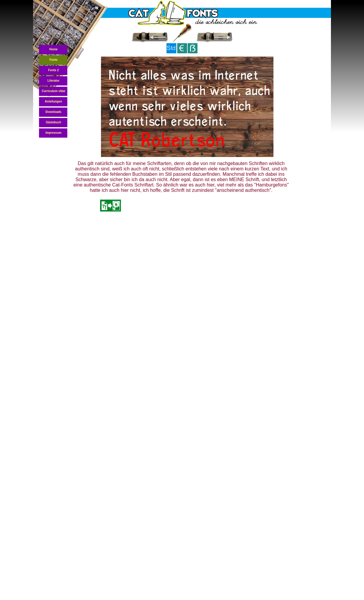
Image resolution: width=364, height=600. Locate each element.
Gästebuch (54, 122)
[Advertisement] (182, 237)
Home (54, 49)
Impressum (53, 133)
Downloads (53, 112)
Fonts (53, 60)
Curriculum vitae (53, 91)
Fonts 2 (54, 70)
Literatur (53, 81)
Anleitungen (54, 101)
